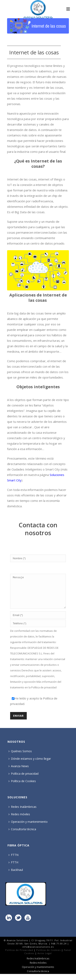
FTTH (13, 868)
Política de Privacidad (19, 956)
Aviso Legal (45, 959)
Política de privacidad (44, 693)
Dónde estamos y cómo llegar (30, 765)
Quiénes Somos (20, 757)
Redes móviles (19, 820)
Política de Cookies (22, 787)
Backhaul (16, 876)
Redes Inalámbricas (22, 813)
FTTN (13, 861)
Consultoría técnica (22, 835)
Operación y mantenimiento (28, 828)
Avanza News (19, 772)
